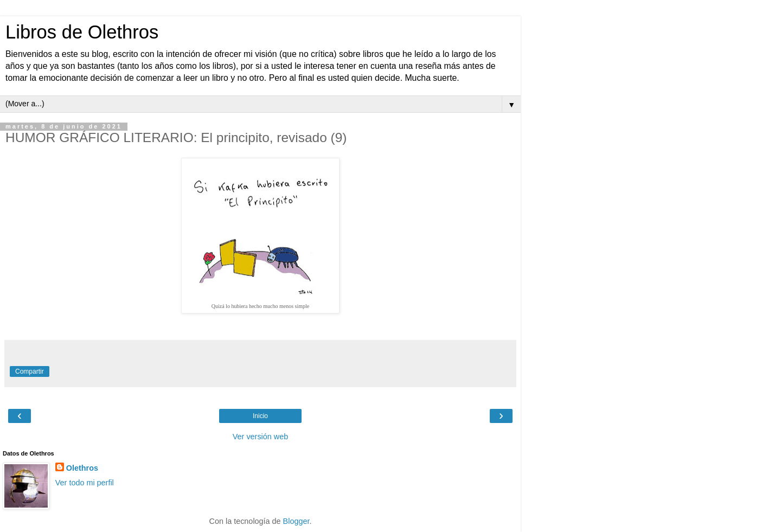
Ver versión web (260, 437)
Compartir (30, 371)
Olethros (82, 468)
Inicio (260, 416)
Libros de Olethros (82, 32)
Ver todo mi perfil (85, 483)
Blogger (296, 521)
